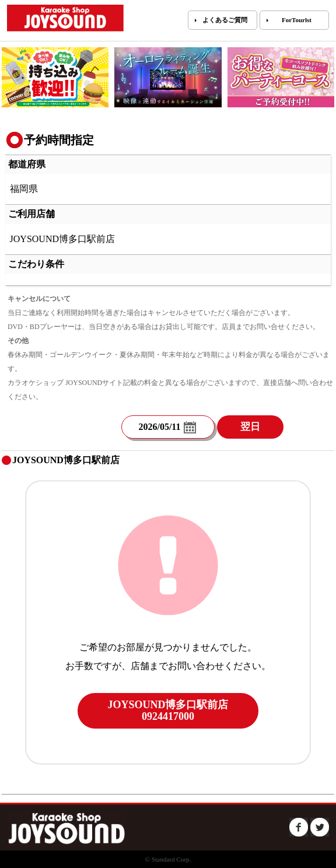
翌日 (250, 427)
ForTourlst (297, 20)
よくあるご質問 (225, 20)
